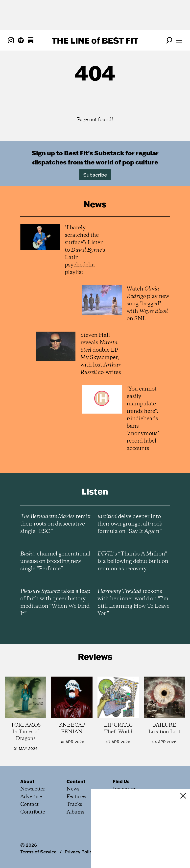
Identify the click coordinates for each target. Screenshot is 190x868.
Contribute (33, 812)
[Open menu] (179, 40)
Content (76, 781)
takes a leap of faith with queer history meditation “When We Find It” (55, 603)
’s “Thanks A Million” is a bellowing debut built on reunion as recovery (133, 561)
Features (76, 797)
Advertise (31, 797)
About (27, 781)
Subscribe (95, 175)
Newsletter (33, 789)
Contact (29, 804)
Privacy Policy (80, 852)
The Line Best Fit (95, 40)
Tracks (74, 804)
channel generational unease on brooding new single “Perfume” (55, 561)
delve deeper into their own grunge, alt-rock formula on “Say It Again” (130, 524)
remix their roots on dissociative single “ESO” (55, 524)
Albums (75, 812)
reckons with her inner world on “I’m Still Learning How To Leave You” (133, 603)
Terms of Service (38, 852)
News (73, 789)
